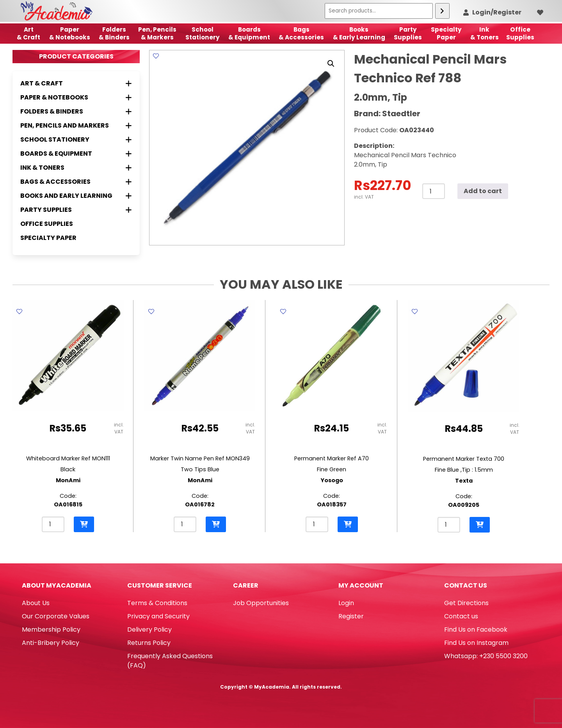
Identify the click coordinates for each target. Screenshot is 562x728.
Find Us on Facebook (476, 629)
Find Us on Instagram (476, 643)
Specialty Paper (48, 238)
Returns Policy (149, 643)
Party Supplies (408, 33)
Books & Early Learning (359, 33)
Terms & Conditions (157, 603)
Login (346, 603)
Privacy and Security (158, 616)
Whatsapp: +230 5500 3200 (486, 656)
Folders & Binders (114, 33)
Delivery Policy (149, 629)
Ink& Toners (485, 33)
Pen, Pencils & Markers (157, 33)
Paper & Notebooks (70, 33)
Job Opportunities (261, 603)
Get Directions (466, 603)
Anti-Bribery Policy (51, 643)
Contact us (461, 616)
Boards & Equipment (249, 33)
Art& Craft (28, 33)
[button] (331, 64)
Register (351, 616)
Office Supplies (47, 224)
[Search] (442, 11)
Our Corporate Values (56, 616)
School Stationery (203, 33)
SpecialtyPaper (446, 33)
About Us (36, 603)
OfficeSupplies (520, 33)
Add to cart (483, 191)
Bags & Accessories (301, 33)
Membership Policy (51, 629)
